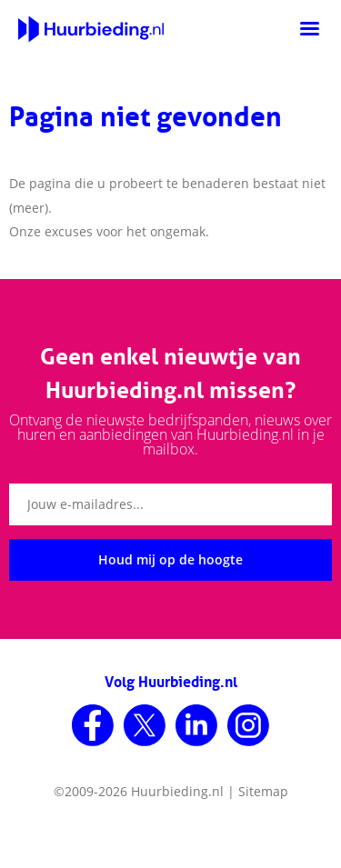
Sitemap (263, 791)
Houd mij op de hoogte (170, 559)
